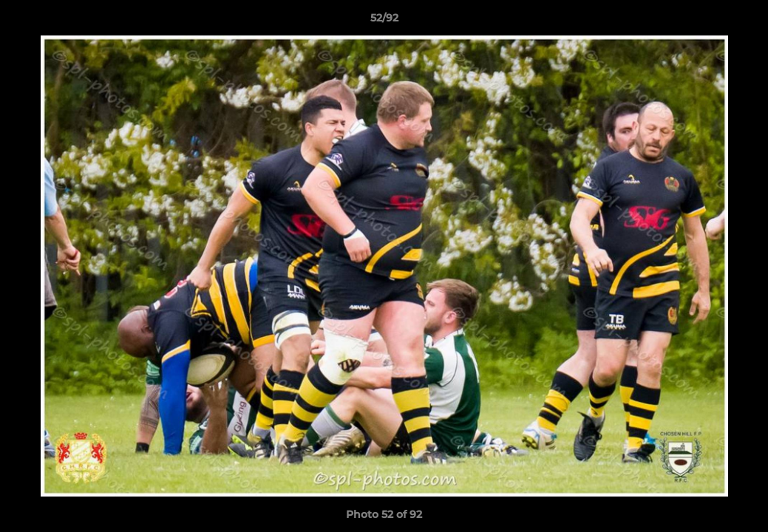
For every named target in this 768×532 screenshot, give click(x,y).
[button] (741, 21)
